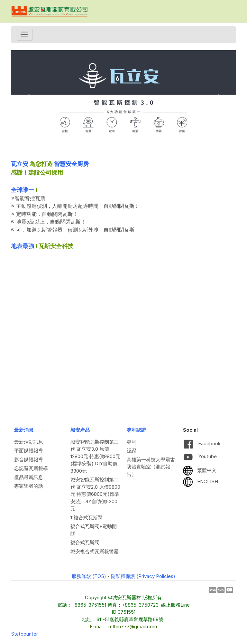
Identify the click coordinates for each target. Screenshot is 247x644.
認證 (132, 451)
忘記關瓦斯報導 (31, 468)
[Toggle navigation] (24, 35)
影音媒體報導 (29, 460)
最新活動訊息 (29, 442)
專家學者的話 (29, 486)
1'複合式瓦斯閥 (87, 518)
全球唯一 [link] (23, 190)
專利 (132, 442)
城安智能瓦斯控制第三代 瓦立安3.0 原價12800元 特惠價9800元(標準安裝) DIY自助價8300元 (95, 456)
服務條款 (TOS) (89, 576)
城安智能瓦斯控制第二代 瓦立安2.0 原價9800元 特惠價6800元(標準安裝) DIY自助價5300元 (95, 494)
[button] (28, 97)
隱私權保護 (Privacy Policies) (143, 576)
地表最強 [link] (23, 246)
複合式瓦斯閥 (85, 542)
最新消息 (24, 430)
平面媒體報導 (29, 451)
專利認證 (136, 430)
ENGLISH (201, 481)
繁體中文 (200, 470)
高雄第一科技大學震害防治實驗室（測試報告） (151, 467)
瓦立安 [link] (20, 164)
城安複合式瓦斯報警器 (95, 551)
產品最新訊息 (29, 477)
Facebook (202, 443)
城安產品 (80, 430)
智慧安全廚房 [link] (71, 164)
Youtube (200, 456)
